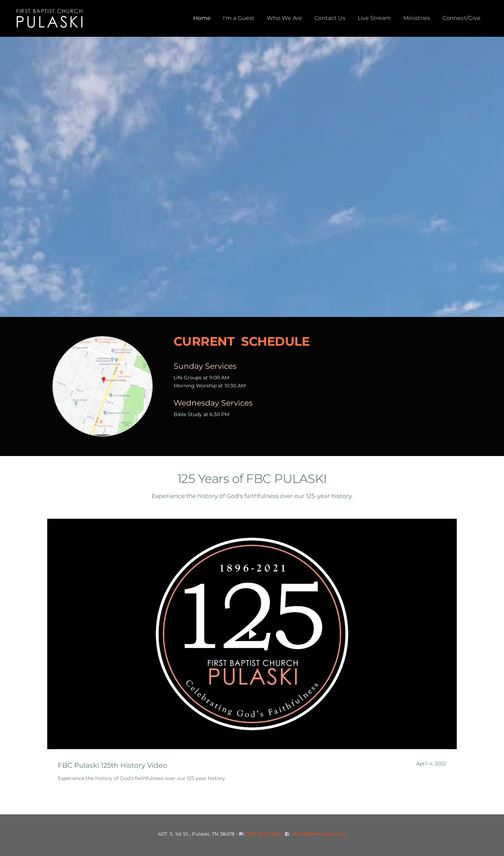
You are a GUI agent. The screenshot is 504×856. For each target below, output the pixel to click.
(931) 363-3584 (263, 834)
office (298, 834)
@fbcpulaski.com (325, 834)
